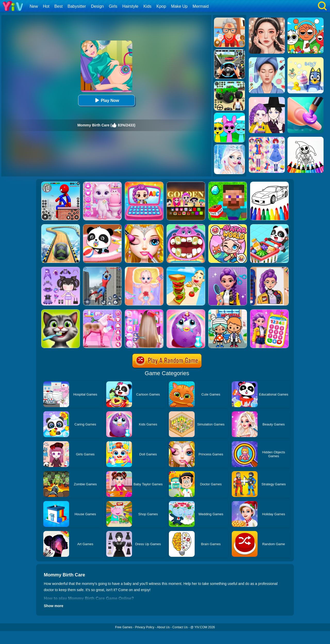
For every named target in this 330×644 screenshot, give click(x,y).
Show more (53, 606)
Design (97, 6)
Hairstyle (130, 6)
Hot (46, 6)
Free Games (124, 627)
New (34, 6)
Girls (113, 6)
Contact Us (180, 627)
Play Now (106, 100)
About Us (163, 627)
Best (59, 6)
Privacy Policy (145, 627)
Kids (147, 6)
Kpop (161, 6)
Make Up (179, 6)
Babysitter (77, 6)
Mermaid (201, 6)
